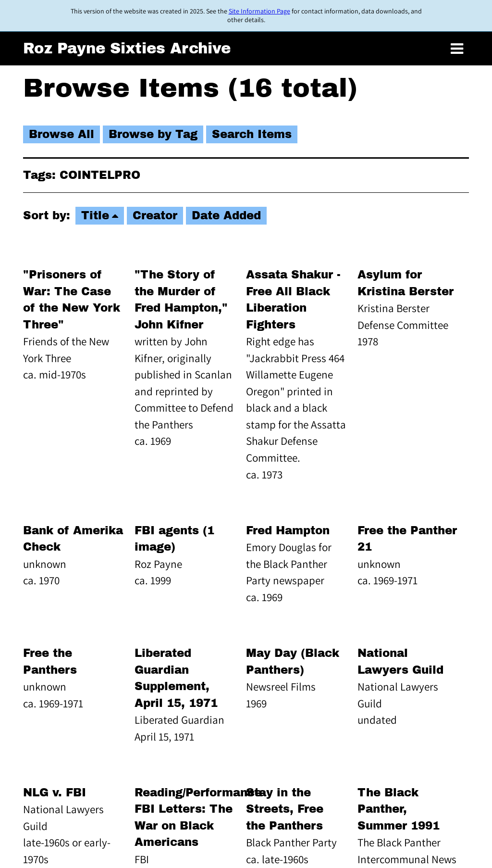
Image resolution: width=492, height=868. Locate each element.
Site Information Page (259, 11)
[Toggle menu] (457, 49)
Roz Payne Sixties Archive (127, 48)
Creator (155, 216)
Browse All (61, 134)
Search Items (252, 134)
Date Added (226, 216)
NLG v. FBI (55, 793)
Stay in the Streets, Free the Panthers (285, 809)
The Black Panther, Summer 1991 (399, 809)
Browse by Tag (153, 134)
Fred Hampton (288, 531)
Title (95, 216)
